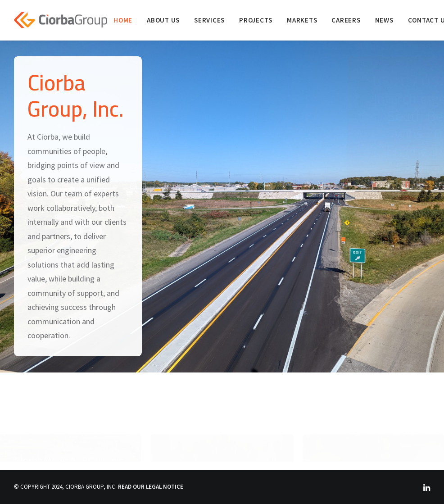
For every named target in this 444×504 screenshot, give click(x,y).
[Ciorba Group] (61, 20)
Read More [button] (379, 237)
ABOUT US (163, 20)
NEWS (384, 20)
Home (123, 20)
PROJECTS (256, 20)
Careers (346, 20)
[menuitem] (123, 20)
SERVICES (209, 20)
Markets (302, 20)
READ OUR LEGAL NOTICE (151, 487)
